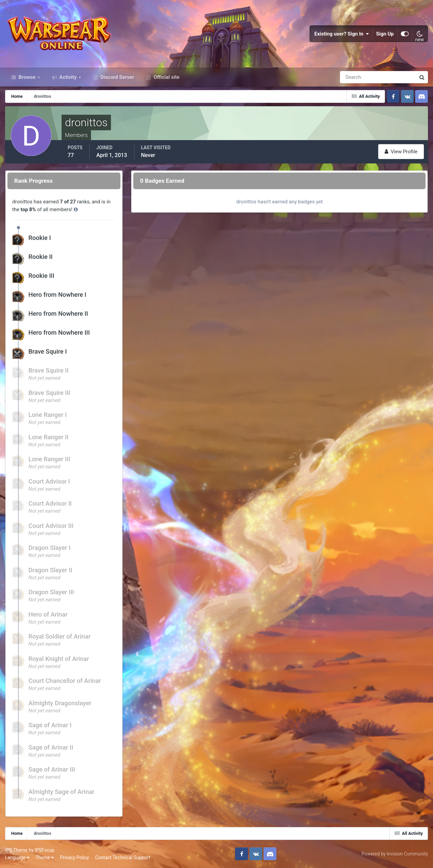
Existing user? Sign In (342, 34)
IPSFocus (44, 850)
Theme (45, 858)
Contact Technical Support (122, 858)
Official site (166, 77)
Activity (68, 77)
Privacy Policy (75, 858)
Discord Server (117, 77)
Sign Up (385, 34)
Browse (27, 77)
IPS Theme (16, 850)
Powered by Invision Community (395, 854)
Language (17, 858)
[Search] (355, 77)
